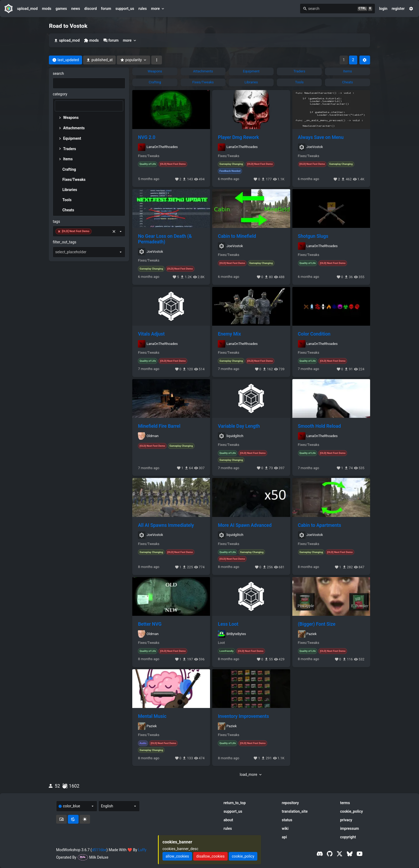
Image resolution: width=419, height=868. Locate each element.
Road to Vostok (68, 26)
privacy (346, 820)
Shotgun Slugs (313, 236)
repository (290, 803)
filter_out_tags (64, 242)
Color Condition (314, 334)
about (228, 820)
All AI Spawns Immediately (166, 525)
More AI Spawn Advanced (245, 525)
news (75, 9)
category (60, 94)
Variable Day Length (239, 426)
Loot (221, 643)
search (58, 73)
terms (345, 803)
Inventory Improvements (243, 716)
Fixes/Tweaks (149, 156)
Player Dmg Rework (238, 137)
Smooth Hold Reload (319, 426)
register (398, 9)
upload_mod (27, 9)
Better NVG (150, 624)
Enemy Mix (229, 334)
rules (143, 9)
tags (56, 221)
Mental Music (152, 716)
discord (90, 9)
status (287, 820)
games (61, 9)
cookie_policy (352, 811)
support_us (125, 9)
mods (47, 9)
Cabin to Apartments (320, 525)
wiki (285, 828)
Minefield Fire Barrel (159, 426)
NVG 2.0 (147, 137)
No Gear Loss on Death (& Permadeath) (165, 239)
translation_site (295, 811)
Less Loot (228, 624)
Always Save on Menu (321, 137)
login (383, 9)
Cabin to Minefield (237, 236)
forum (106, 9)
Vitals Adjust (151, 334)
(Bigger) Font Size (317, 624)
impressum (350, 828)
